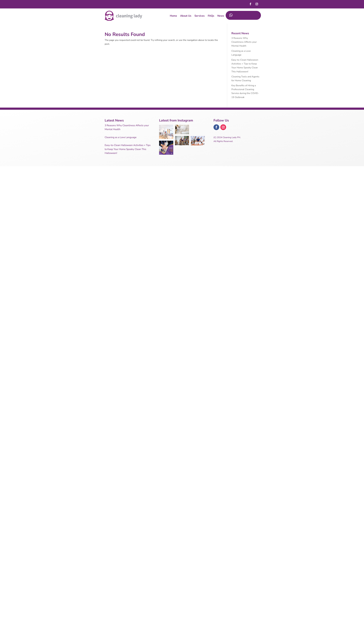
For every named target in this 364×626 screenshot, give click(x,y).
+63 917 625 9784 (243, 15)
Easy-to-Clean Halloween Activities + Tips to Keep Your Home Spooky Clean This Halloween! (128, 149)
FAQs (211, 16)
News (221, 16)
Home (173, 16)
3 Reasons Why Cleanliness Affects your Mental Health (244, 42)
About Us (186, 16)
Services (200, 16)
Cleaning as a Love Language (121, 137)
